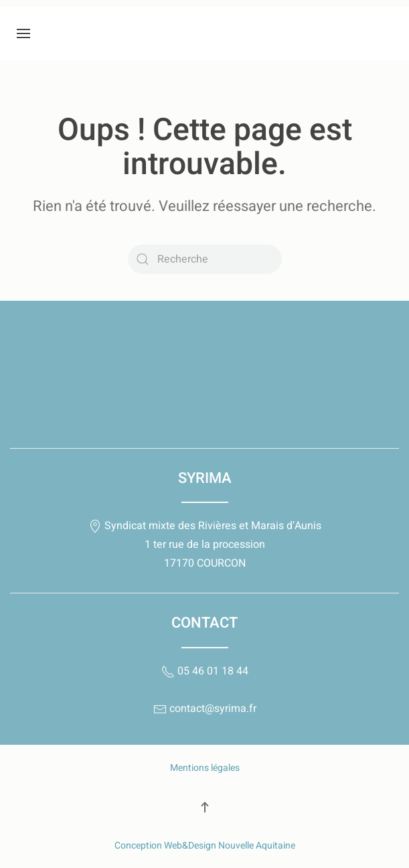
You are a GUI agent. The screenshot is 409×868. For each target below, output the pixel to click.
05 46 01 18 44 (205, 671)
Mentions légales (205, 768)
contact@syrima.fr (205, 709)
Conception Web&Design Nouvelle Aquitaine (205, 846)
